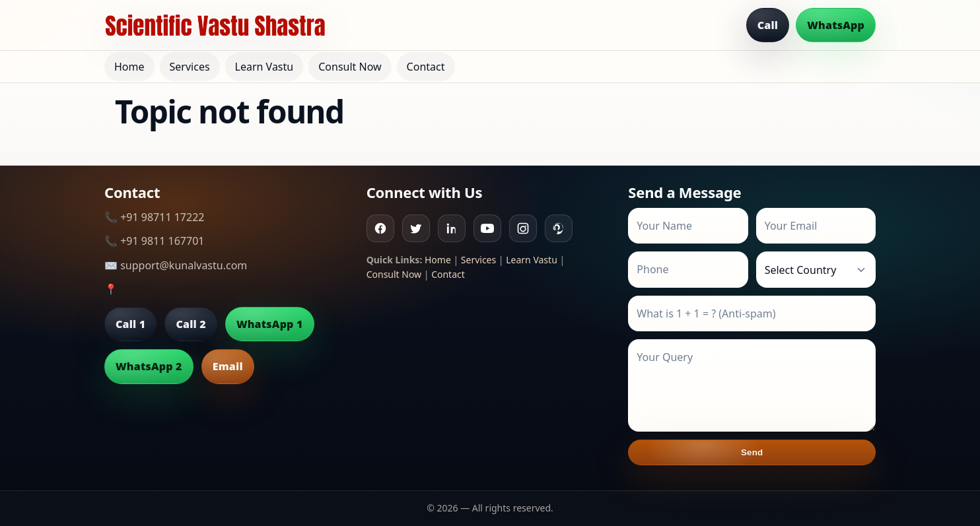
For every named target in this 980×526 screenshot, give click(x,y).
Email (228, 366)
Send (752, 452)
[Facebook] (380, 228)
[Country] (816, 269)
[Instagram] (523, 228)
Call (768, 25)
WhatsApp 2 (149, 366)
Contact (426, 67)
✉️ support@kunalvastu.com (176, 265)
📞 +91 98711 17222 (154, 217)
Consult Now (350, 67)
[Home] (215, 25)
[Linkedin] (452, 228)
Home (129, 67)
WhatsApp (836, 25)
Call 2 (191, 324)
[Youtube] (487, 228)
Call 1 (130, 324)
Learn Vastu (264, 67)
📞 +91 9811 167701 (154, 241)
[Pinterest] (559, 228)
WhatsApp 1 (270, 324)
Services (190, 67)
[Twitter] (416, 228)
